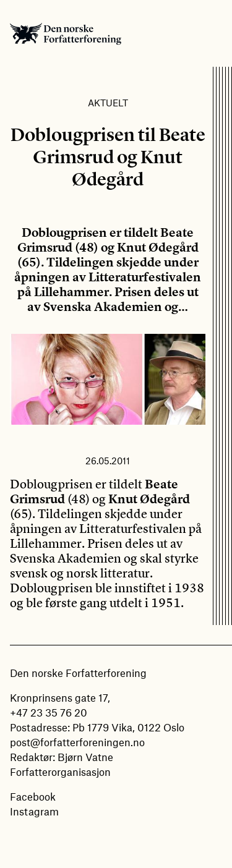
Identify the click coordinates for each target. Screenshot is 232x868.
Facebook (33, 796)
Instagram (34, 811)
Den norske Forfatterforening (66, 33)
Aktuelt (108, 103)
